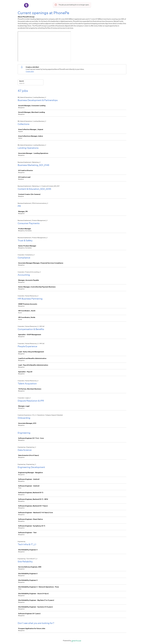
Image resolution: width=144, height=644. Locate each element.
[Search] (31, 84)
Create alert (30, 71)
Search (21, 81)
